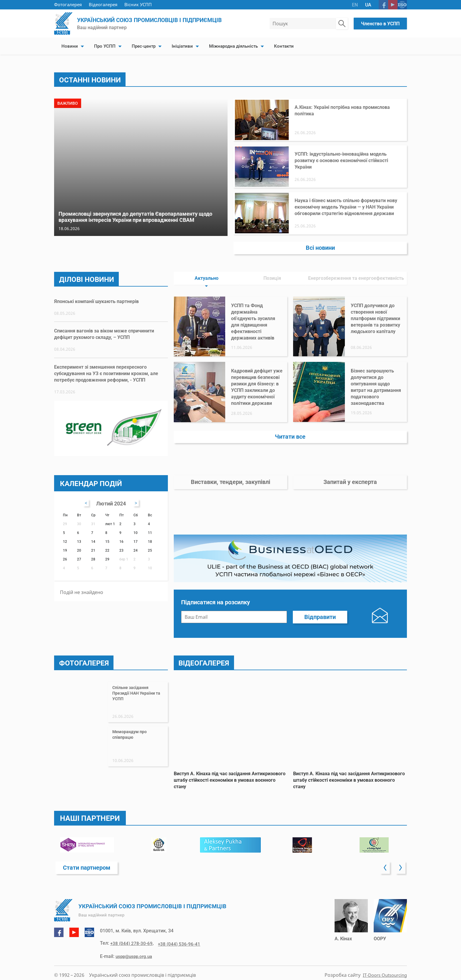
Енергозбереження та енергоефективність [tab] (356, 272)
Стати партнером (88, 872)
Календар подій (92, 479)
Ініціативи (182, 46)
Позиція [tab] (272, 272)
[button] (385, 873)
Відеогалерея (103, 4)
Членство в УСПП (380, 24)
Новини (70, 46)
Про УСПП (105, 46)
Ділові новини (89, 273)
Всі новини (320, 241)
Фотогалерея (68, 4)
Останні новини (92, 80)
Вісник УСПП (138, 4)
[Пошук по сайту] (342, 24)
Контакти (284, 46)
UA (368, 5)
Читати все (290, 432)
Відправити (320, 622)
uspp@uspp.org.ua (135, 962)
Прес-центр (144, 46)
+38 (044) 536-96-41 (177, 949)
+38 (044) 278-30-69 (132, 949)
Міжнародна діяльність (233, 46)
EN (355, 5)
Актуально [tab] (207, 272)
